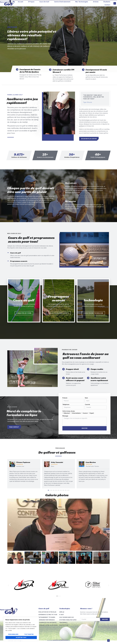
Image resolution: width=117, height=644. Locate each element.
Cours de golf (44, 2)
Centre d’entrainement (62, 2)
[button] (48, 490)
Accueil (21, 2)
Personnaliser (13, 634)
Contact (107, 5)
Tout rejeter (29, 634)
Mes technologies (82, 2)
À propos (31, 2)
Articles (96, 2)
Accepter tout (21, 637)
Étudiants (107, 2)
